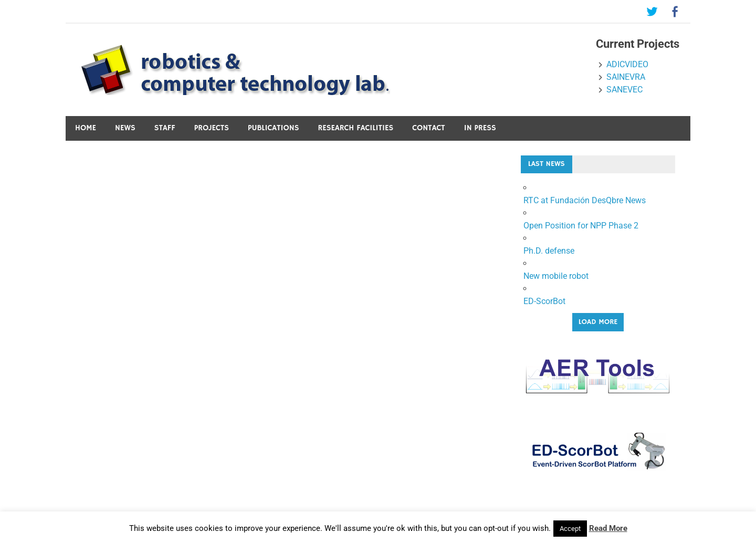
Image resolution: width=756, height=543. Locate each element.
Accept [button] (570, 529)
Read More (608, 528)
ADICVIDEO (627, 64)
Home (86, 128)
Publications (274, 128)
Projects (212, 128)
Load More (598, 322)
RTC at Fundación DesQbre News (585, 200)
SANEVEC (624, 90)
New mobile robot (556, 276)
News (125, 128)
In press (480, 128)
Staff (165, 128)
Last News (547, 164)
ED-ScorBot (544, 301)
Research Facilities (356, 128)
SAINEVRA (626, 77)
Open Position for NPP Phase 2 (581, 226)
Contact (428, 128)
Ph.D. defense (549, 251)
